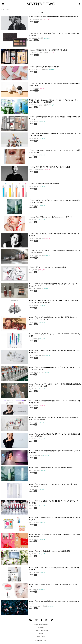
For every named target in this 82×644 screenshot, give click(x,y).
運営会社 (41, 628)
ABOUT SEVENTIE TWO (41, 625)
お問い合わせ (41, 636)
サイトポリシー (41, 633)
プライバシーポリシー (41, 631)
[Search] (79, 4)
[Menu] (3, 4)
